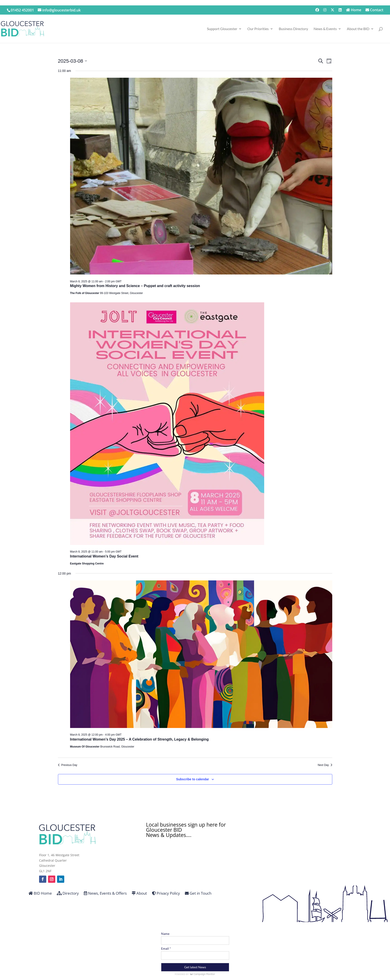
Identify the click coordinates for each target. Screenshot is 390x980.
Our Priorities (258, 29)
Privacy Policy (166, 894)
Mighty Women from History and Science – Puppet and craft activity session (135, 286)
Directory (68, 894)
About (139, 894)
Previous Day (68, 765)
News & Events (325, 29)
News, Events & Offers (105, 894)
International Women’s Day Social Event (104, 556)
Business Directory (293, 29)
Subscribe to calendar (193, 779)
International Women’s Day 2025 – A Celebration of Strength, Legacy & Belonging (140, 739)
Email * (166, 948)
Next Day (325, 765)
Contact (374, 10)
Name (165, 934)
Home (354, 10)
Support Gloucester (222, 29)
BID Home (40, 894)
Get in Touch (198, 894)
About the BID (358, 29)
